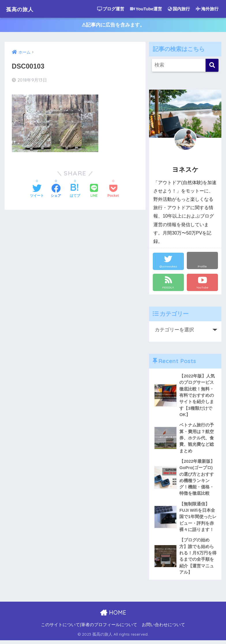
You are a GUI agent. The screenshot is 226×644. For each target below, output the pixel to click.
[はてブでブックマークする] (75, 192)
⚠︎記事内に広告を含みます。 (113, 26)
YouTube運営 (146, 9)
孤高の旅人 (23, 9)
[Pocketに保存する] (113, 192)
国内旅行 (179, 9)
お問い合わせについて (163, 629)
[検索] (212, 66)
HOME (113, 616)
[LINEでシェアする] (94, 192)
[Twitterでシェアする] (37, 192)
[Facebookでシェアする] (56, 192)
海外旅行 (207, 9)
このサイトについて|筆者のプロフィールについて (89, 629)
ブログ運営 (111, 9)
